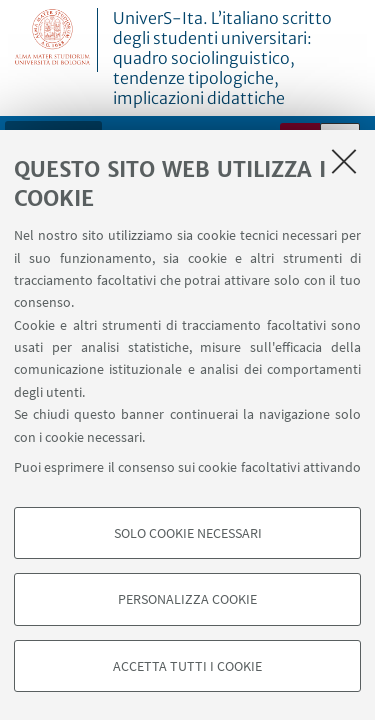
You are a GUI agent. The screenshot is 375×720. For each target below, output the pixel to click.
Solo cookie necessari (188, 533)
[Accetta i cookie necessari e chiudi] (344, 161)
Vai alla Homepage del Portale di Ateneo (53, 40)
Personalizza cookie (187, 599)
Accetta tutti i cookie (187, 666)
